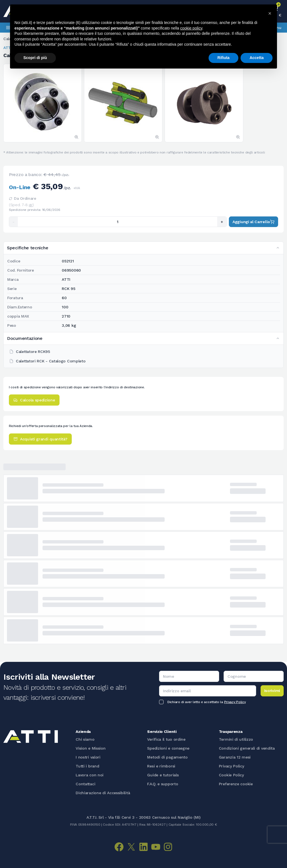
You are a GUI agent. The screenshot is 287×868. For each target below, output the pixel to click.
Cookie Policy (231, 775)
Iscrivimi (272, 691)
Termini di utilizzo (236, 739)
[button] (270, 13)
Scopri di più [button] (35, 58)
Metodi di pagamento (167, 757)
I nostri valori (88, 757)
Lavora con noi (90, 775)
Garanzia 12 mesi (235, 757)
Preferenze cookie (236, 784)
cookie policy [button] (191, 28)
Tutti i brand (87, 766)
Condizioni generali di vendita (247, 748)
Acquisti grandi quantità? (40, 439)
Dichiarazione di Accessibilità (103, 793)
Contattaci (85, 784)
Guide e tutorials (163, 775)
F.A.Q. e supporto (163, 784)
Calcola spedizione (34, 400)
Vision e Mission (91, 748)
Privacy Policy (235, 702)
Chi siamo (85, 739)
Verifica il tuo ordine (166, 739)
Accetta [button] (257, 58)
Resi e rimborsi (161, 766)
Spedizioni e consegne (168, 748)
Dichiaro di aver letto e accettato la (206, 702)
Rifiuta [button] (224, 58)
